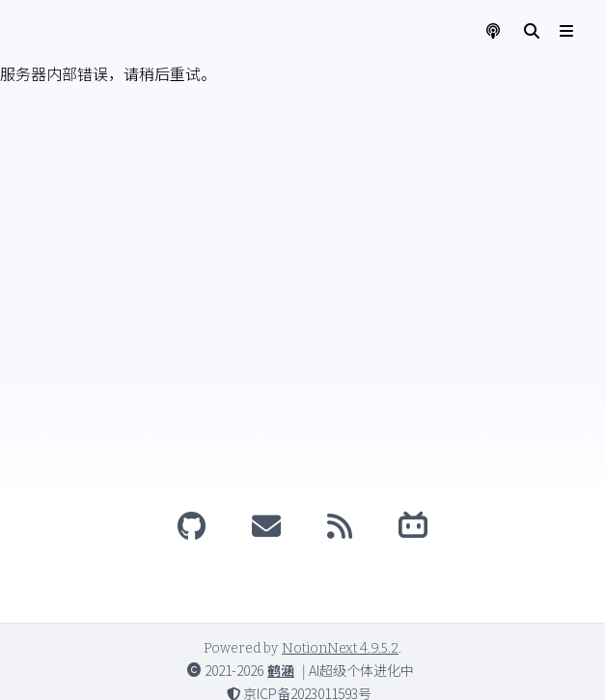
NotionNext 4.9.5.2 (340, 648)
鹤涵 (281, 670)
